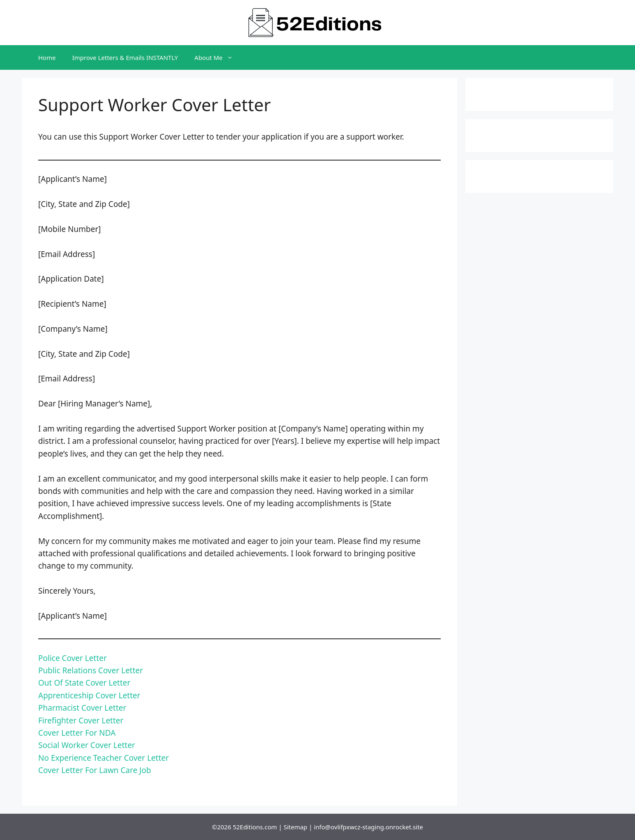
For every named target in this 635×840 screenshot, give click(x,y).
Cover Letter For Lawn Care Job (95, 770)
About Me (218, 57)
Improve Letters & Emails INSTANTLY (125, 57)
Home (47, 57)
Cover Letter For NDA (77, 733)
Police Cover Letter (72, 658)
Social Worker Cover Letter (87, 745)
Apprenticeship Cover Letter (89, 695)
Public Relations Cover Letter (91, 670)
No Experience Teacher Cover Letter (104, 758)
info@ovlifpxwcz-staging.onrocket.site (368, 827)
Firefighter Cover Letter (81, 721)
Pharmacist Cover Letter (82, 708)
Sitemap (295, 827)
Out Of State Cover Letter (84, 683)
